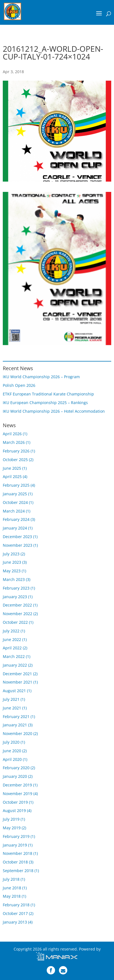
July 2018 (11, 879)
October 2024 (15, 502)
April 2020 (12, 759)
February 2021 (16, 717)
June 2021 (12, 708)
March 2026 (14, 442)
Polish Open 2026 (19, 385)
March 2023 (14, 579)
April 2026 (12, 434)
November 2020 (18, 733)
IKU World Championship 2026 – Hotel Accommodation (54, 411)
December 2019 (17, 785)
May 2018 (12, 896)
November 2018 (18, 853)
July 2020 (11, 742)
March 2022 (14, 656)
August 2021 (14, 691)
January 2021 (15, 725)
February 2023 (16, 588)
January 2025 (15, 494)
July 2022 (11, 631)
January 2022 (15, 665)
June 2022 (12, 639)
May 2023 (12, 571)
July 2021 (11, 699)
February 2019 (16, 836)
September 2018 (18, 871)
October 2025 (15, 460)
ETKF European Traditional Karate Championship (48, 394)
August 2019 (14, 811)
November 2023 (18, 545)
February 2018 (16, 905)
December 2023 (17, 537)
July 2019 (11, 819)
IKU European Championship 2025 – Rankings (45, 403)
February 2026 (16, 451)
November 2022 (18, 614)
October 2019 (15, 802)
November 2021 (18, 682)
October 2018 (15, 862)
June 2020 (12, 751)
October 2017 (15, 913)
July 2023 (11, 554)
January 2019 (15, 845)
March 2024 (14, 511)
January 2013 (15, 922)
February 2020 (16, 768)
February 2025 (16, 485)
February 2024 (16, 519)
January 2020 (15, 776)
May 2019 (12, 828)
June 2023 (12, 562)
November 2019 (18, 794)
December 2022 (17, 605)
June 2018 (12, 888)
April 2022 (12, 648)
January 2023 (15, 597)
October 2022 (15, 622)
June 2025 (12, 468)
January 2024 (15, 528)
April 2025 (12, 477)
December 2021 (17, 674)
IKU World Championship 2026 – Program (41, 377)
